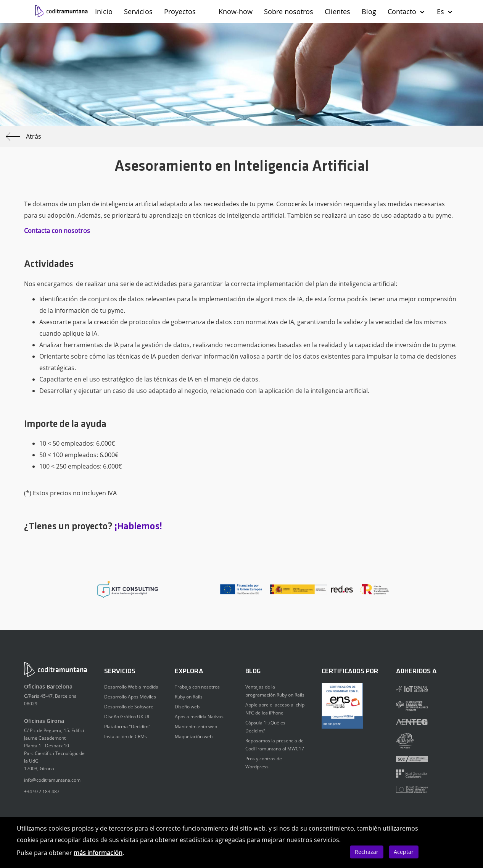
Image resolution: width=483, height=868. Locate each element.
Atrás (23, 137)
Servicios (138, 11)
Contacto (407, 11)
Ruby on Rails (189, 697)
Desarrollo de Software (129, 707)
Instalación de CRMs (126, 736)
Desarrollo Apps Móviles (130, 697)
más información (98, 853)
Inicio (104, 11)
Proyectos (180, 11)
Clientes (337, 11)
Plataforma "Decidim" (127, 727)
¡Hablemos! (138, 527)
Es (445, 11)
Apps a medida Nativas (199, 717)
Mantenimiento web (196, 727)
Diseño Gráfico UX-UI (127, 717)
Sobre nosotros (289, 11)
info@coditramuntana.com (52, 780)
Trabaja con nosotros (197, 687)
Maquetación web (194, 736)
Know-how (236, 11)
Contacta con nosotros (57, 231)
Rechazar (367, 852)
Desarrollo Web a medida (131, 687)
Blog (369, 11)
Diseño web (187, 707)
